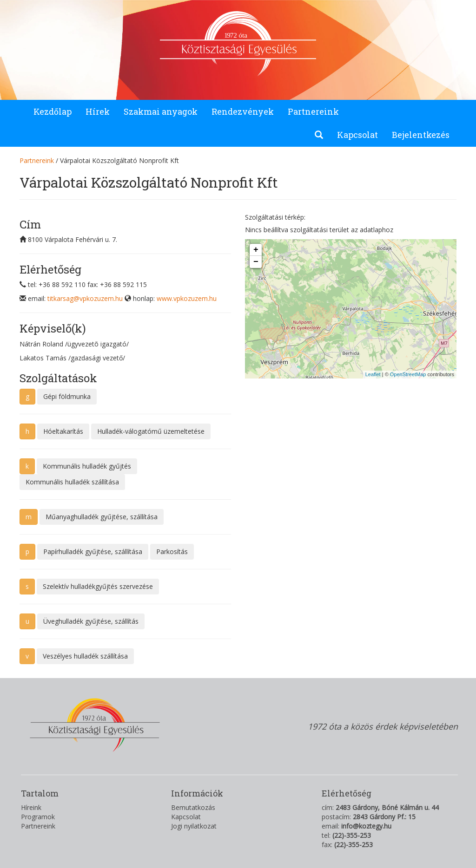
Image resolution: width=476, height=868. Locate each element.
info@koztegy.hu (366, 826)
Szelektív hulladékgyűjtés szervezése (98, 586)
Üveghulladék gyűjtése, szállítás (91, 621)
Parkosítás (172, 551)
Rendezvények (243, 111)
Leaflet (373, 374)
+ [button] (256, 250)
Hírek (98, 111)
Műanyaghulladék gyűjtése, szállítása (102, 517)
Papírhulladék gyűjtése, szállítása (93, 551)
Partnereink (313, 111)
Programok (38, 817)
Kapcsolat (357, 135)
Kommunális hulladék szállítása (72, 482)
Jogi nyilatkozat (194, 826)
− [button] (256, 262)
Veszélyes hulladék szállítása (85, 656)
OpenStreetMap (408, 374)
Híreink (31, 807)
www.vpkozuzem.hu (187, 298)
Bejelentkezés (421, 135)
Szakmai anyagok (161, 111)
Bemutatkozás (193, 807)
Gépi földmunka (67, 396)
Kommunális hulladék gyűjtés (87, 466)
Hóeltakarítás (63, 431)
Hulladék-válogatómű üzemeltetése (151, 431)
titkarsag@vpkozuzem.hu (85, 298)
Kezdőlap (53, 111)
